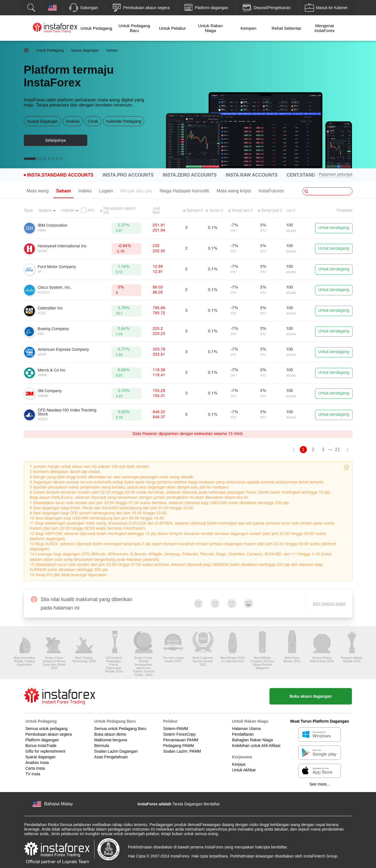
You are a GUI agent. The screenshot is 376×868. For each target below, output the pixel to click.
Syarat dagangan (85, 50)
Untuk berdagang (334, 228)
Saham (63, 191)
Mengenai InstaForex (325, 28)
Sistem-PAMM (176, 729)
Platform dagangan (42, 740)
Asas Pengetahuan (111, 757)
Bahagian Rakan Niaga (252, 740)
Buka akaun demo (110, 734)
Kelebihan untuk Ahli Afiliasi (256, 746)
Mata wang (38, 191)
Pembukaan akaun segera (49, 734)
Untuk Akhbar (244, 770)
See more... (320, 784)
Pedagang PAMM (179, 746)
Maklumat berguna (111, 740)
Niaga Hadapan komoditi (184, 191)
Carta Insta (35, 768)
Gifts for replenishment (45, 751)
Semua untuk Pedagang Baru (120, 729)
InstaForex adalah (155, 804)
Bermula (102, 746)
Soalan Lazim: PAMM (182, 751)
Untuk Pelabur (172, 28)
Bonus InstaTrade (41, 746)
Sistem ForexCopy (179, 734)
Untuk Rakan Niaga (210, 28)
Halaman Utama (246, 729)
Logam (106, 191)
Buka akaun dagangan (311, 696)
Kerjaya (239, 764)
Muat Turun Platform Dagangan (319, 721)
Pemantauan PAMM (181, 740)
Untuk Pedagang (96, 28)
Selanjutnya (55, 140)
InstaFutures (271, 191)
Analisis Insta (37, 763)
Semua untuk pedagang (47, 729)
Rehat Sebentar (287, 28)
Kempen (248, 28)
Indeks (85, 191)
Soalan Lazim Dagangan (116, 751)
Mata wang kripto (234, 191)
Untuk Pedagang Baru (134, 28)
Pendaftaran (243, 734)
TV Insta (33, 774)
